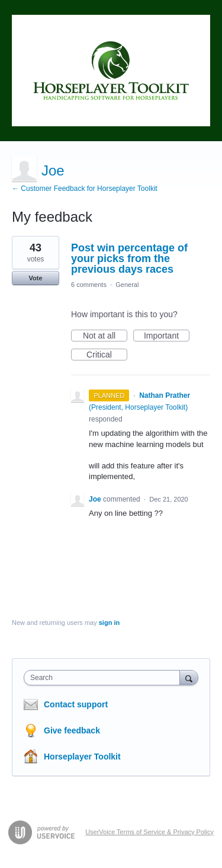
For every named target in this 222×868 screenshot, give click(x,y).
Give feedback (72, 730)
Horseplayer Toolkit (82, 757)
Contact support (76, 704)
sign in (109, 623)
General (127, 285)
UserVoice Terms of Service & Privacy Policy (149, 832)
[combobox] (104, 678)
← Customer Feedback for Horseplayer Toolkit (85, 189)
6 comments (89, 285)
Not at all (105, 336)
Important (167, 336)
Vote (35, 278)
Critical (107, 355)
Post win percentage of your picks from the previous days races (129, 259)
